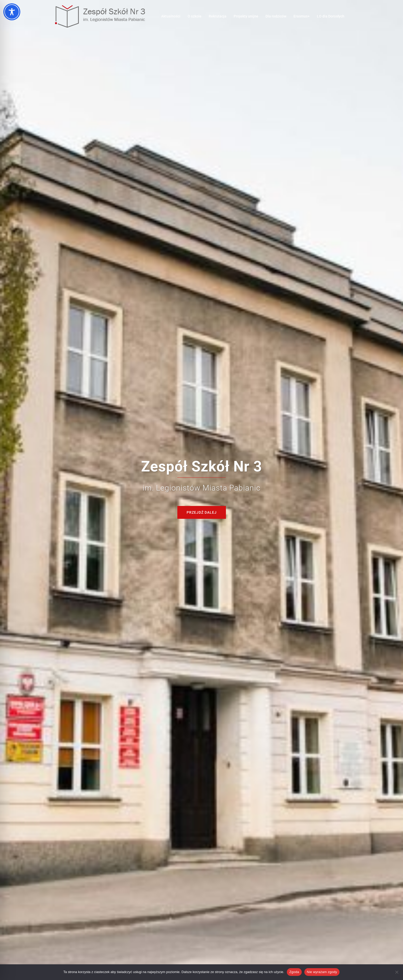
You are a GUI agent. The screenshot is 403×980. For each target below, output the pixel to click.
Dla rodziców (276, 16)
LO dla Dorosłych (331, 16)
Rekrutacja (218, 16)
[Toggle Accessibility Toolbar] (12, 12)
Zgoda (294, 972)
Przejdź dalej (202, 512)
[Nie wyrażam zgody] (397, 972)
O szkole (195, 16)
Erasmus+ (302, 16)
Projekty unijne (246, 16)
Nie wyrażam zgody (322, 972)
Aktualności (171, 16)
